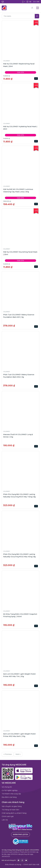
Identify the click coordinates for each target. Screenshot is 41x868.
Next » (18, 754)
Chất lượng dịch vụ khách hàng (14, 813)
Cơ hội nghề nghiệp (10, 790)
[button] (20, 39)
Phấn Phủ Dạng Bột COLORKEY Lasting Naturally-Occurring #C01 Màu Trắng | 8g (19, 496)
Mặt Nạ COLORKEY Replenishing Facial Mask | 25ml (19, 65)
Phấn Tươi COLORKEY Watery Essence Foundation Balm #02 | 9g (19, 376)
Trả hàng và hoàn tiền (10, 810)
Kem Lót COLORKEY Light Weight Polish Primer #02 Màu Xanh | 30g (19, 735)
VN (38, 2)
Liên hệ (5, 820)
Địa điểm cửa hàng (9, 797)
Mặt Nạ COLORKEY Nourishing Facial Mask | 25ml (20, 253)
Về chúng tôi (7, 787)
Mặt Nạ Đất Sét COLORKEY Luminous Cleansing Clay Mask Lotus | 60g (18, 190)
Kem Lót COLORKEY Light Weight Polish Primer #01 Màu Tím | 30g (19, 675)
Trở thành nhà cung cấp (11, 794)
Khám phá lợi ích (20, 834)
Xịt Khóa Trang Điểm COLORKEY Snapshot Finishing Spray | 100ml (20, 615)
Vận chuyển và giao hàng (12, 806)
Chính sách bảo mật (31, 864)
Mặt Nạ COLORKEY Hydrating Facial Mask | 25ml (20, 128)
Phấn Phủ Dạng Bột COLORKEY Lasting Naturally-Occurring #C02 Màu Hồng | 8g (19, 555)
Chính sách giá (8, 816)
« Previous (8, 754)
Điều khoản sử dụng (13, 864)
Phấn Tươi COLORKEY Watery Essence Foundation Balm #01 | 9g (19, 316)
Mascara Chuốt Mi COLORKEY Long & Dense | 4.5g (18, 436)
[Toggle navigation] (38, 8)
